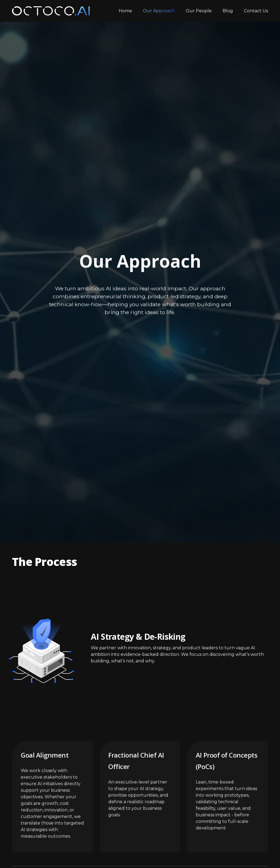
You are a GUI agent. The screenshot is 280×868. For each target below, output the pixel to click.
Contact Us (256, 11)
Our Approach (159, 11)
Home (125, 11)
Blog (228, 11)
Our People (199, 11)
